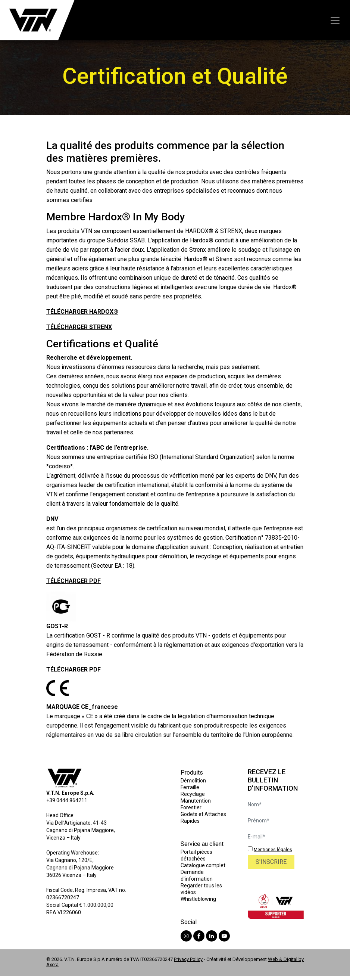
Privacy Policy (188, 959)
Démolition (193, 781)
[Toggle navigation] (335, 21)
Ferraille (190, 787)
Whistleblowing (198, 899)
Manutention (196, 801)
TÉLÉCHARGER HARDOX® (82, 312)
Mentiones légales (273, 850)
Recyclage (193, 794)
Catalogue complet (203, 865)
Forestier (191, 807)
